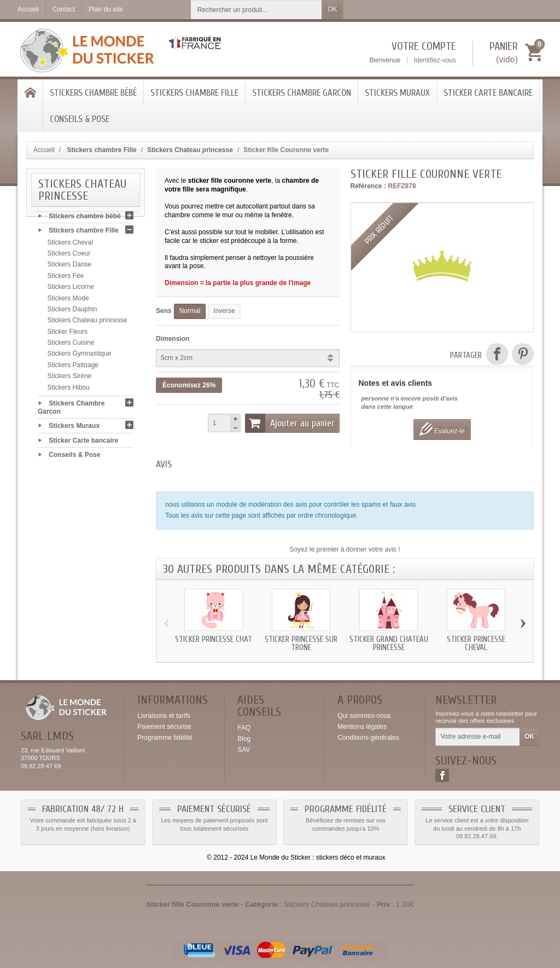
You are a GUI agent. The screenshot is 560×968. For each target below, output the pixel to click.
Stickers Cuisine (71, 345)
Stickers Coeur (69, 256)
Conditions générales (368, 738)
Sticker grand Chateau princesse (389, 644)
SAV (244, 750)
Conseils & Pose (80, 119)
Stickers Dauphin (72, 311)
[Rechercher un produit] (256, 10)
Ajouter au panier (290, 423)
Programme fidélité (165, 738)
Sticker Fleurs (68, 334)
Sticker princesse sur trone (301, 644)
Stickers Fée (66, 278)
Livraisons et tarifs (164, 716)
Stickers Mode (68, 300)
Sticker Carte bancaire (488, 93)
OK (332, 9)
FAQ (244, 728)
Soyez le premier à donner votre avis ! (345, 549)
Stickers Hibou (69, 390)
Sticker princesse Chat (214, 639)
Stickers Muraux (397, 93)
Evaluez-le (442, 429)
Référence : (368, 186)
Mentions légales (362, 727)
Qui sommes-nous (364, 716)
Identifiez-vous (435, 60)
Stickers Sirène (70, 379)
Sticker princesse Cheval (476, 644)
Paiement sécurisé (164, 727)
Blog (244, 739)
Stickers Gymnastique (80, 356)
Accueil (44, 150)
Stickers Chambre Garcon (302, 93)
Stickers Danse (70, 267)
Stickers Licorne (71, 289)
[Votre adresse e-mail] (478, 737)
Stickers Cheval (70, 245)
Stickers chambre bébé (93, 93)
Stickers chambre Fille (194, 93)
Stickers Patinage (73, 367)
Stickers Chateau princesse (87, 323)
